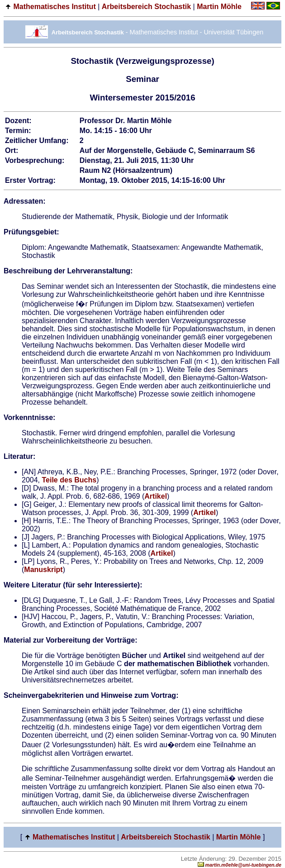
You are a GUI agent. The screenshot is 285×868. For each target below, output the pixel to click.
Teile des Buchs (69, 480)
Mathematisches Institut (54, 7)
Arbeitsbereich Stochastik (146, 7)
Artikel (156, 496)
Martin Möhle (219, 7)
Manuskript (43, 570)
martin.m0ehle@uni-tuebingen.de (240, 865)
